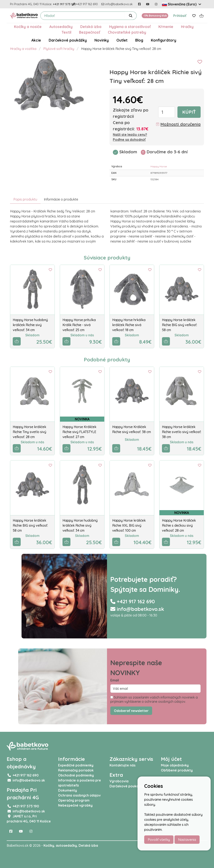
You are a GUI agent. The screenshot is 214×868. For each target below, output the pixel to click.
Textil (66, 32)
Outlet (122, 40)
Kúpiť (189, 112)
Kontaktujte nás (122, 765)
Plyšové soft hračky (59, 49)
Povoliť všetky (159, 840)
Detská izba (91, 27)
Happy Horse (159, 166)
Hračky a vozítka (23, 49)
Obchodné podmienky (76, 775)
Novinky (102, 40)
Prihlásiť (180, 16)
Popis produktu (25, 199)
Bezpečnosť (90, 32)
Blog (139, 40)
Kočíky (49, 845)
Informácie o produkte (61, 199)
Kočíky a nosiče (28, 27)
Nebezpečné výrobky (75, 805)
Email (115, 680)
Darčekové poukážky (68, 40)
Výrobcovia (119, 781)
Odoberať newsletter (131, 711)
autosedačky (66, 845)
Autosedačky (61, 27)
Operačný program (74, 800)
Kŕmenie (166, 27)
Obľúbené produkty (177, 770)
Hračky (187, 27)
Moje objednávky (175, 765)
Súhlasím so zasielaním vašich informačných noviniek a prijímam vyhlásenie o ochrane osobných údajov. (154, 699)
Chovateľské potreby (127, 32)
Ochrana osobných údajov (79, 795)
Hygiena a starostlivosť (130, 27)
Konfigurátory (164, 40)
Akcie (36, 40)
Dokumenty (68, 790)
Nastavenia (187, 840)
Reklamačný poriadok (76, 770)
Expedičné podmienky (76, 765)
